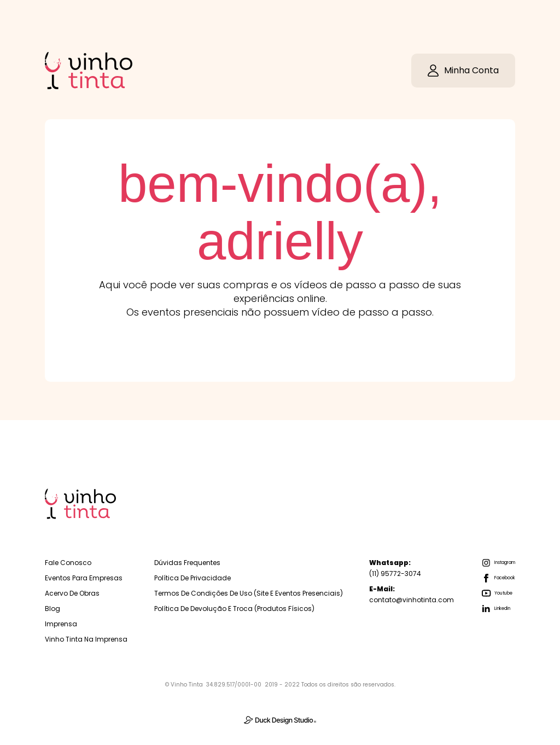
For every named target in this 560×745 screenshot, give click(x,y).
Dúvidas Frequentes (187, 563)
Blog (52, 609)
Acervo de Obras (72, 593)
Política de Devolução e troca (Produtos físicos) (234, 609)
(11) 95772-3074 (395, 568)
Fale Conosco (68, 563)
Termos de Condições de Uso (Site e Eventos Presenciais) (249, 593)
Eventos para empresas (84, 578)
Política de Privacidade (192, 578)
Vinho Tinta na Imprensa (86, 639)
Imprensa (61, 624)
